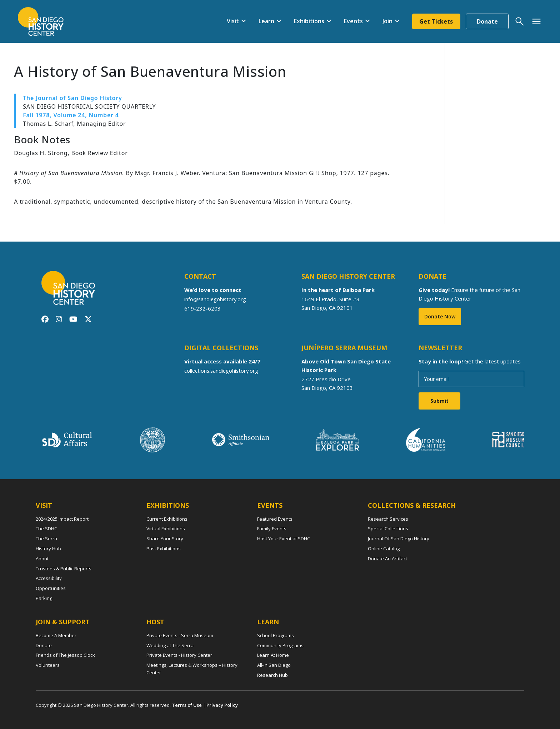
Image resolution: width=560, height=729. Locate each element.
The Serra (46, 539)
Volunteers (48, 665)
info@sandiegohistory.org (216, 299)
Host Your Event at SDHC (284, 539)
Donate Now (440, 316)
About (42, 559)
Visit (232, 21)
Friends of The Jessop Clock (65, 655)
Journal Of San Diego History (399, 539)
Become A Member (56, 635)
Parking (44, 598)
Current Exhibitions (167, 519)
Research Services (388, 519)
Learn (266, 21)
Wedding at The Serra (170, 645)
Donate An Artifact (387, 559)
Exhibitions (309, 21)
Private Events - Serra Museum (180, 635)
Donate (487, 21)
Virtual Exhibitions (166, 529)
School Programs (276, 635)
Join (387, 21)
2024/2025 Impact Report (62, 519)
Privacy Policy (222, 705)
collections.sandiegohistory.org (222, 371)
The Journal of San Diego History (72, 98)
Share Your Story (165, 539)
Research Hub (272, 675)
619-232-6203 (202, 308)
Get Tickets (436, 21)
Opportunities (51, 588)
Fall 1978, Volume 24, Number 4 (71, 115)
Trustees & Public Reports (64, 569)
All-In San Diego (274, 665)
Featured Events (275, 519)
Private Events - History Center (179, 655)
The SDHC (46, 529)
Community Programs (280, 645)
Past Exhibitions (164, 549)
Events (353, 21)
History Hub (48, 549)
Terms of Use (187, 705)
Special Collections (388, 529)
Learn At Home (273, 655)
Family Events (272, 529)
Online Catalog (384, 549)
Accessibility (49, 578)
